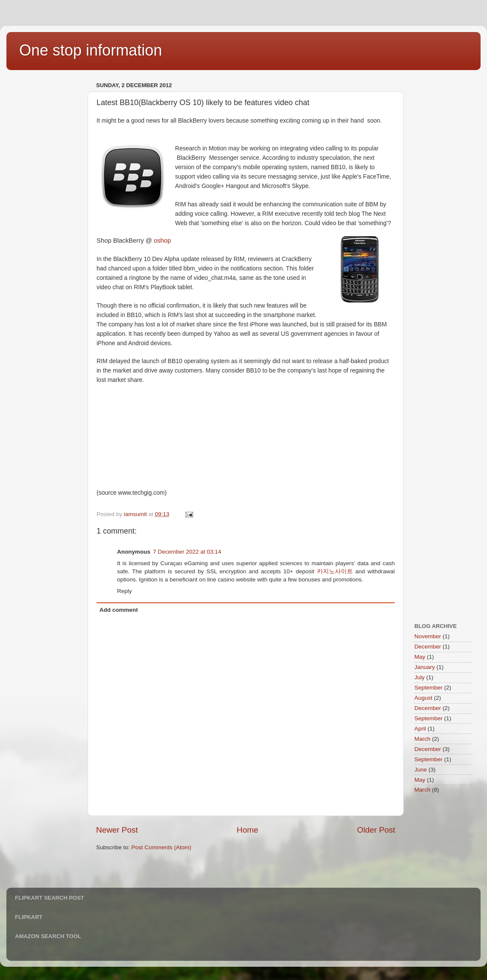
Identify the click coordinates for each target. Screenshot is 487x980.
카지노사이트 (335, 571)
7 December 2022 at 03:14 (187, 552)
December (428, 647)
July (420, 677)
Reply (125, 591)
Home (247, 830)
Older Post (376, 830)
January (425, 667)
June (421, 770)
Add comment (119, 610)
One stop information (91, 50)
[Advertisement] (49, 208)
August (423, 698)
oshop (162, 241)
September (428, 688)
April (420, 729)
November (428, 636)
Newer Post (117, 830)
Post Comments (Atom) (161, 847)
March (422, 739)
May (420, 657)
